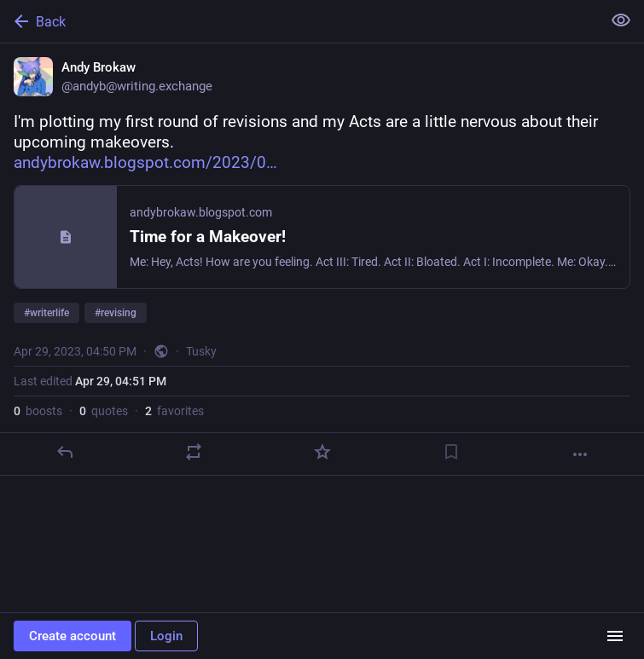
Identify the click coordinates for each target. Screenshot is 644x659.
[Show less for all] (621, 20)
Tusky (201, 351)
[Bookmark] (451, 452)
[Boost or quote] (194, 452)
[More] (580, 454)
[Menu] (615, 636)
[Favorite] (322, 452)
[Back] (299, 21)
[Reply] (65, 452)
